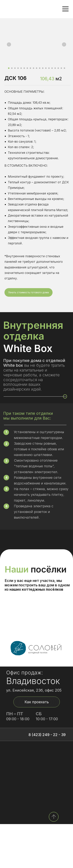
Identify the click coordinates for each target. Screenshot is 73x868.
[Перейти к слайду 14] (49, 68)
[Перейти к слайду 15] (52, 68)
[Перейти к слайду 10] (37, 68)
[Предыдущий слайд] (9, 44)
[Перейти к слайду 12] (43, 68)
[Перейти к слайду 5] (21, 68)
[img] (54, 861)
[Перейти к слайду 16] (55, 68)
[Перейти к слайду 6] (24, 68)
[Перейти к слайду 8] (30, 68)
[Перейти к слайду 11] (40, 68)
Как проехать (37, 746)
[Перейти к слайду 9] (33, 68)
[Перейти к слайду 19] (64, 68)
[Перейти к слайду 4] (18, 68)
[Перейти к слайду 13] (46, 68)
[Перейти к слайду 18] (61, 68)
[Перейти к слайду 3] (15, 68)
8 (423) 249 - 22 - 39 (47, 779)
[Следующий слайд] (64, 44)
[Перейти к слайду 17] (58, 68)
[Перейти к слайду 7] (27, 68)
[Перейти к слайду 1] (9, 68)
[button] (29, 292)
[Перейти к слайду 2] (12, 68)
